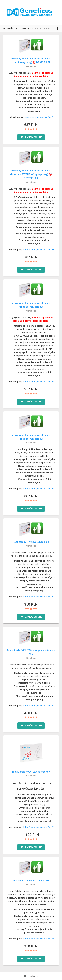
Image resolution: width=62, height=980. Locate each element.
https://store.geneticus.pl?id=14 (39, 382)
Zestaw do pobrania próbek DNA (31, 881)
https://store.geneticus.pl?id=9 (39, 117)
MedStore (10, 28)
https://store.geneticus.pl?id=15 (39, 489)
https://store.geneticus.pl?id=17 (39, 597)
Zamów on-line (31, 137)
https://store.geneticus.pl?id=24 (39, 939)
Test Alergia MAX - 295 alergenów (31, 772)
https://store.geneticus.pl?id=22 (39, 827)
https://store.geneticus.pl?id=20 (39, 705)
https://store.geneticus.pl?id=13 (39, 250)
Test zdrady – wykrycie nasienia (31, 542)
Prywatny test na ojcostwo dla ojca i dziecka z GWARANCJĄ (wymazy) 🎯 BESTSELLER (31, 174)
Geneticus (26, 28)
